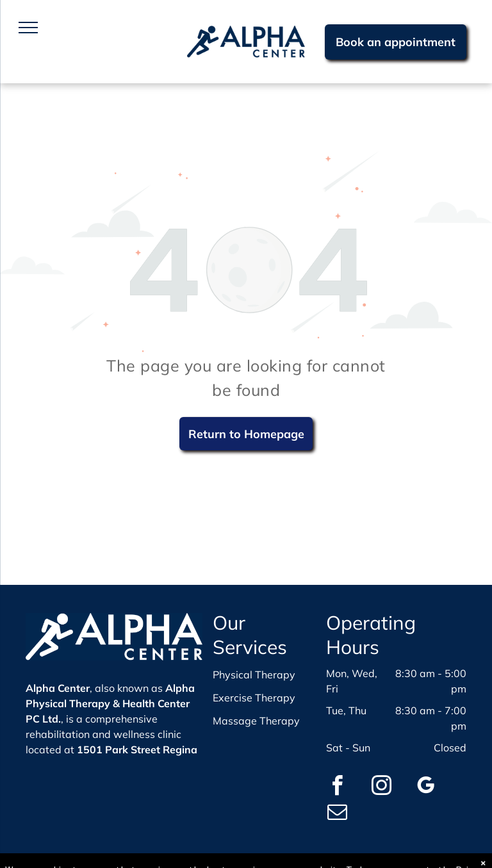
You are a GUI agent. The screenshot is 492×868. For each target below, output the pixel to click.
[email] (338, 814)
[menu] (28, 28)
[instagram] (382, 788)
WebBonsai (373, 860)
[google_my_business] (426, 788)
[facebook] (338, 788)
